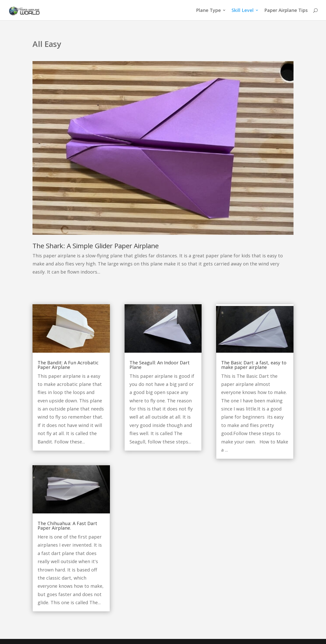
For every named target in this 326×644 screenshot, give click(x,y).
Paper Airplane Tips (286, 11)
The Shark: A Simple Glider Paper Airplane (96, 246)
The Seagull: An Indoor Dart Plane (160, 365)
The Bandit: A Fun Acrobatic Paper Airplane (68, 365)
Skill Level (243, 11)
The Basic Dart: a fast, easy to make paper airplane (254, 365)
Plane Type (208, 11)
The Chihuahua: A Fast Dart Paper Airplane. (67, 526)
